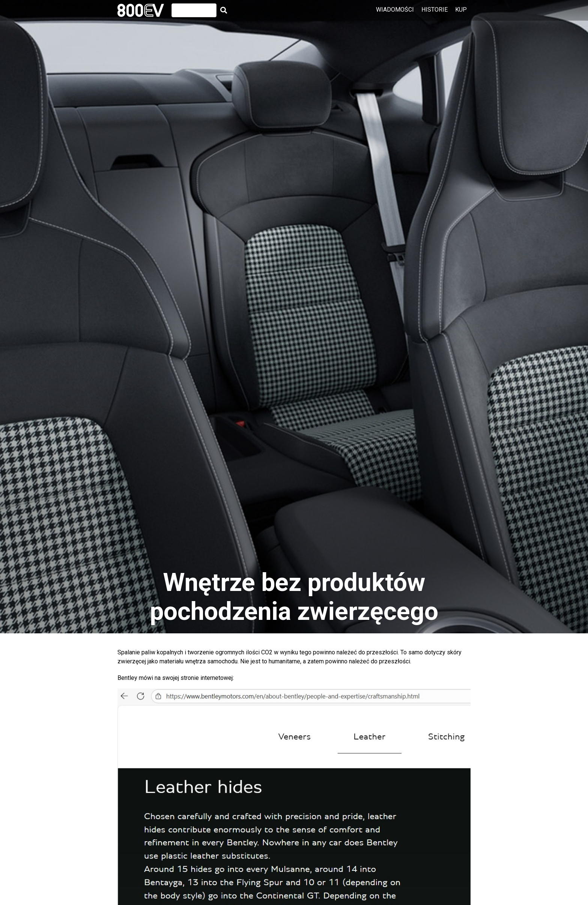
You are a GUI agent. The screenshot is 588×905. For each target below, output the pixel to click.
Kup (461, 10)
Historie (435, 10)
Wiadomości (395, 10)
